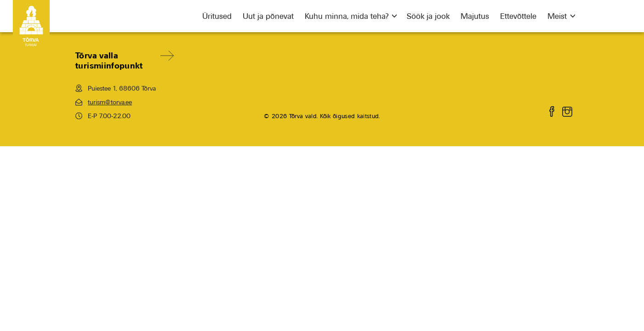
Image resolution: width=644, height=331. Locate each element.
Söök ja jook (428, 16)
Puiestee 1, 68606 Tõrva (116, 88)
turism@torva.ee (104, 102)
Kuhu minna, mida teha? (347, 16)
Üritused (217, 16)
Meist (557, 16)
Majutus (475, 16)
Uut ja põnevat (268, 16)
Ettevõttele (518, 16)
